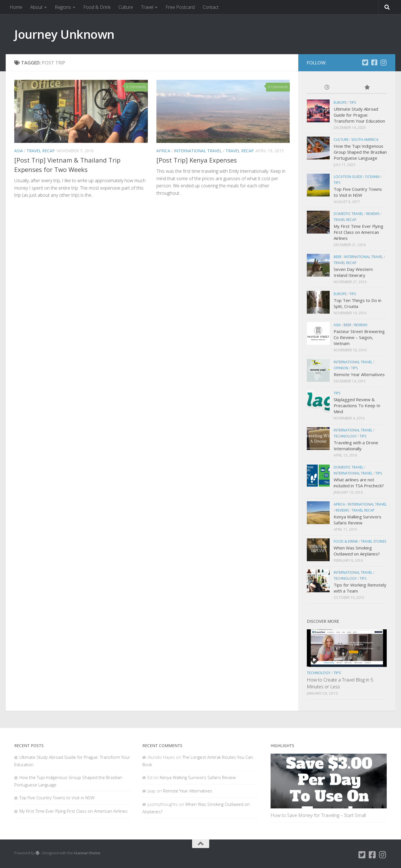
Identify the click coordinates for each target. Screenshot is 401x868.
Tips (353, 103)
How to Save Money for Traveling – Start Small (318, 815)
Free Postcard (180, 7)
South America (365, 140)
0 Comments (136, 87)
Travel (147, 7)
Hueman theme (87, 853)
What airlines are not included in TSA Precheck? (359, 483)
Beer (337, 257)
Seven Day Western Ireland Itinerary (353, 272)
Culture (126, 7)
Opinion (341, 368)
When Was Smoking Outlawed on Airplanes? (357, 551)
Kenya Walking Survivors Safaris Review (357, 520)
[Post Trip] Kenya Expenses (197, 160)
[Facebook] (374, 62)
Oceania (372, 177)
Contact (211, 7)
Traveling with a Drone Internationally (356, 446)
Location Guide (348, 177)
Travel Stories (373, 541)
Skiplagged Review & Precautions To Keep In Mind (357, 405)
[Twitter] (365, 62)
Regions (63, 7)
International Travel (198, 151)
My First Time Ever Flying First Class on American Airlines (358, 232)
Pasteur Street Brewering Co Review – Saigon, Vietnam (359, 337)
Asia (19, 151)
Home (16, 7)
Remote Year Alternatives (359, 374)
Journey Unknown (64, 34)
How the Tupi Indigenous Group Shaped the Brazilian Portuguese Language (360, 152)
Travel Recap (41, 151)
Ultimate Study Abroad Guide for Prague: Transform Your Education (359, 115)
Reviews (373, 214)
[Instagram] (383, 62)
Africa (163, 151)
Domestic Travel (348, 214)
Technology (345, 436)
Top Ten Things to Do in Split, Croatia (357, 303)
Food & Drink (97, 7)
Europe (340, 103)
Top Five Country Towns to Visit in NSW (358, 192)
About (36, 7)
